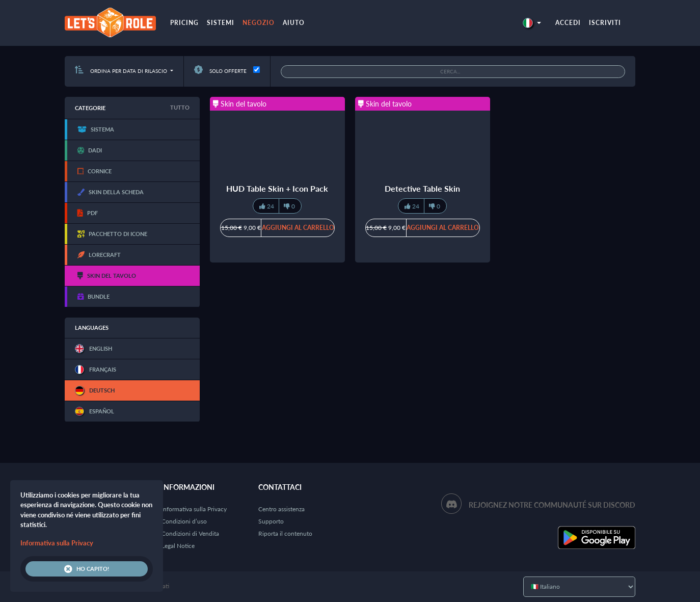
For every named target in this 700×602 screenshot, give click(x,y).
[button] (532, 23)
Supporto (271, 521)
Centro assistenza (281, 509)
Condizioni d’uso (184, 521)
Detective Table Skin (422, 188)
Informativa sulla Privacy (194, 509)
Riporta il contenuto (285, 533)
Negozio (259, 23)
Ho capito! (87, 569)
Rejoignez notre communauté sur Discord (552, 505)
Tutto (180, 107)
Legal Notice (178, 546)
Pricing (184, 23)
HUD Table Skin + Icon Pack (277, 188)
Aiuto (294, 23)
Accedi (568, 23)
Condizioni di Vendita (190, 533)
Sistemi (221, 23)
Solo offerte (220, 71)
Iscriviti (605, 23)
